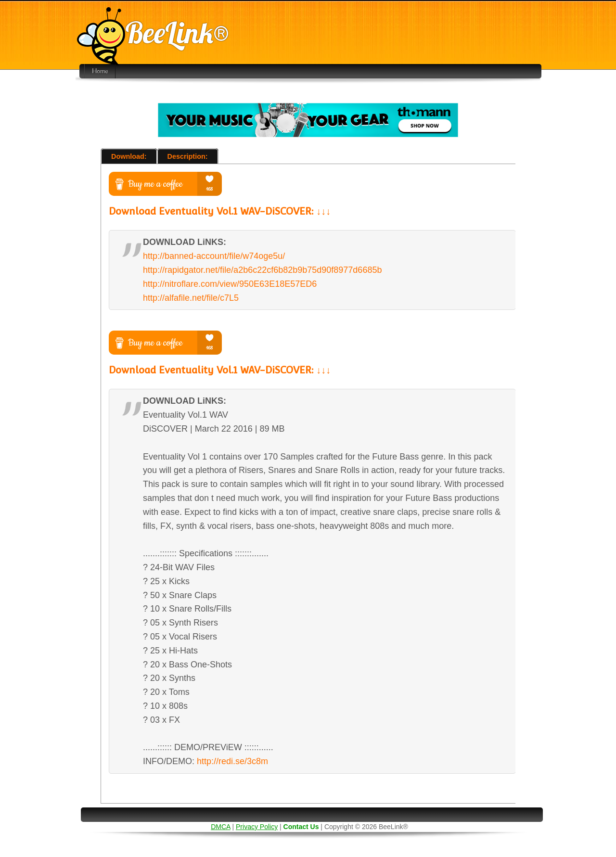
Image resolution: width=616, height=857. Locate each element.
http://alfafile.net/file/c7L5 (191, 298)
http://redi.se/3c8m (232, 761)
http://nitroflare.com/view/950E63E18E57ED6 (230, 284)
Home (100, 71)
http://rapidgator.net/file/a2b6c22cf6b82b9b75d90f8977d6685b (262, 270)
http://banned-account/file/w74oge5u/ (214, 256)
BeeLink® (153, 32)
